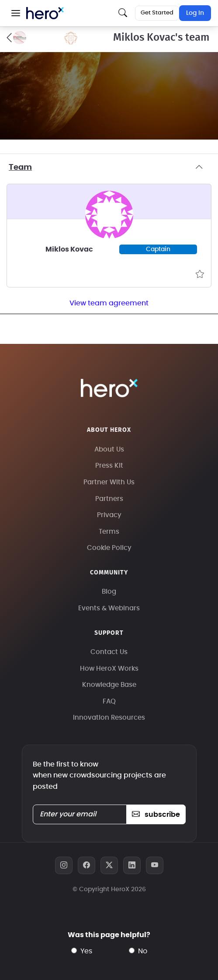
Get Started (157, 13)
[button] (16, 13)
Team (109, 168)
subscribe (156, 815)
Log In (195, 13)
